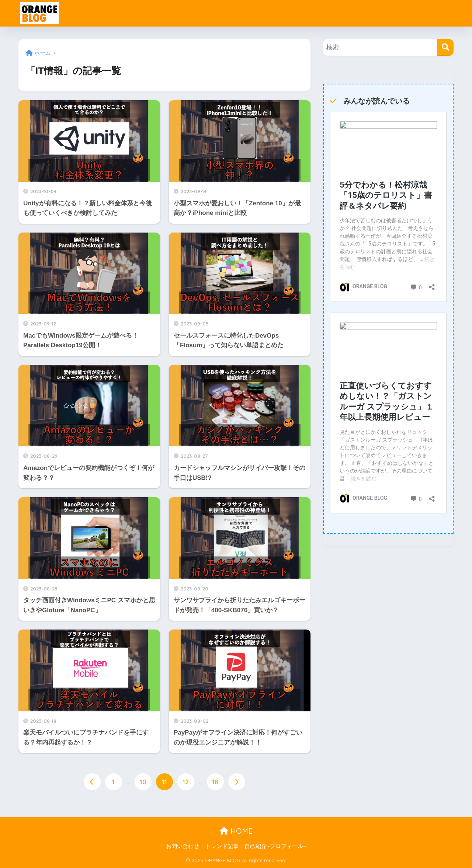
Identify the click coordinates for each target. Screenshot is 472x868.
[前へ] (92, 782)
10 (143, 782)
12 (186, 782)
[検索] (445, 47)
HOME (236, 831)
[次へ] (237, 782)
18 (215, 782)
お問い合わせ (183, 847)
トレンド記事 (222, 847)
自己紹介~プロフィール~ (275, 847)
